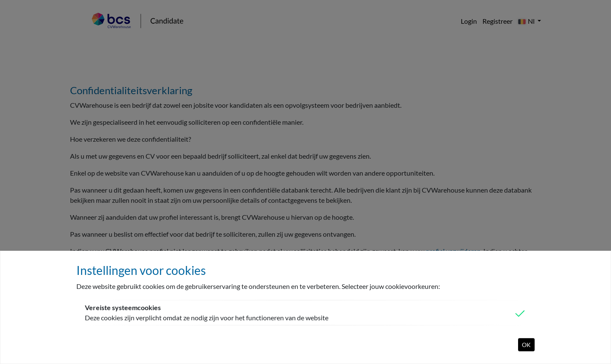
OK (526, 345)
